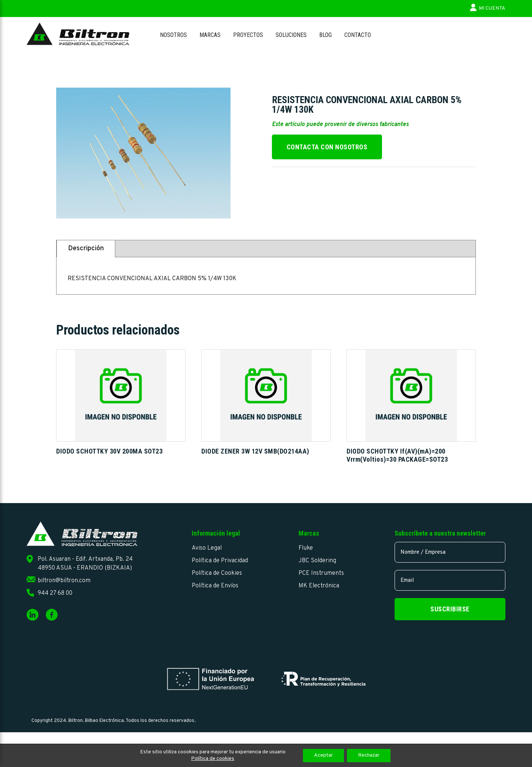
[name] (450, 552)
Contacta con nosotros (327, 147)
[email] (450, 580)
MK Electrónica (319, 586)
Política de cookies (213, 759)
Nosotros (173, 35)
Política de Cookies (217, 573)
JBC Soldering (317, 561)
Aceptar (323, 755)
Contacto (358, 35)
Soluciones (291, 35)
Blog (325, 35)
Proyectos (248, 35)
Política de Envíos (215, 586)
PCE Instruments (321, 573)
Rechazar (369, 755)
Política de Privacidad (220, 561)
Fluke (306, 548)
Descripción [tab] (86, 249)
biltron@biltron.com (64, 581)
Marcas (210, 35)
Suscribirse (450, 609)
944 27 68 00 (55, 593)
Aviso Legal (207, 548)
